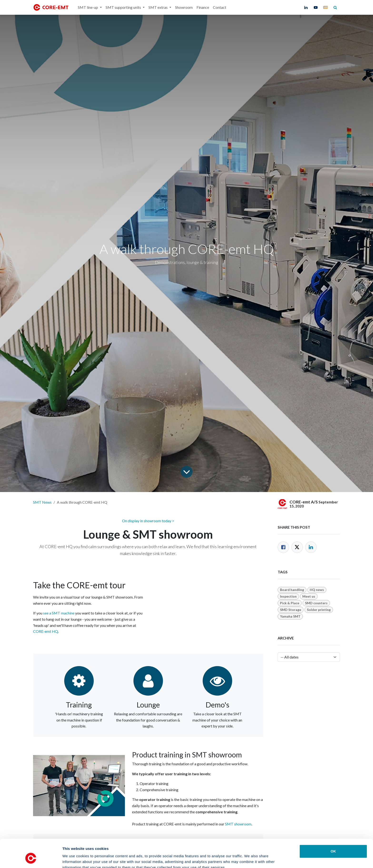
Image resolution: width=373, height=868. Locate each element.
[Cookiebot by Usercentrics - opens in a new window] (31, 859)
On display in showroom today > (148, 521)
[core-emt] (325, 7)
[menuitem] (90, 7)
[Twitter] (297, 547)
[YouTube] (316, 7)
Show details (250, 859)
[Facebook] (283, 547)
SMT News (42, 502)
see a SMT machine (59, 613)
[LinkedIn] (306, 7)
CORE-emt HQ (46, 631)
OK (333, 827)
